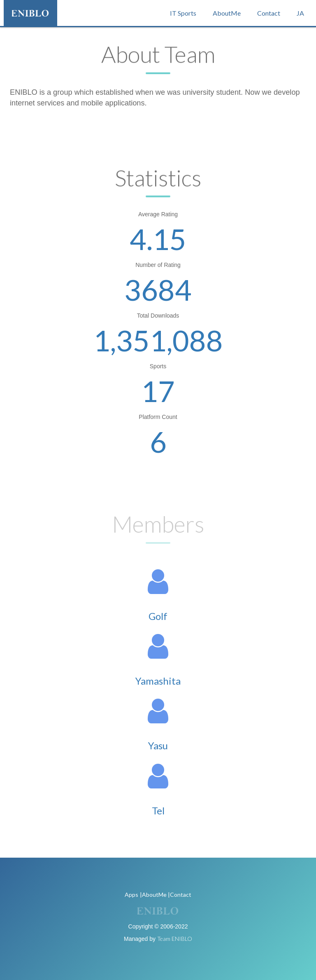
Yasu (158, 745)
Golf (158, 616)
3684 (158, 290)
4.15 (158, 239)
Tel (158, 810)
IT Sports (183, 13)
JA (300, 13)
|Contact (180, 895)
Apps (131, 895)
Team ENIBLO (175, 939)
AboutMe (227, 13)
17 (158, 391)
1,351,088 (158, 340)
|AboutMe (153, 895)
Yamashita (158, 681)
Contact (269, 13)
